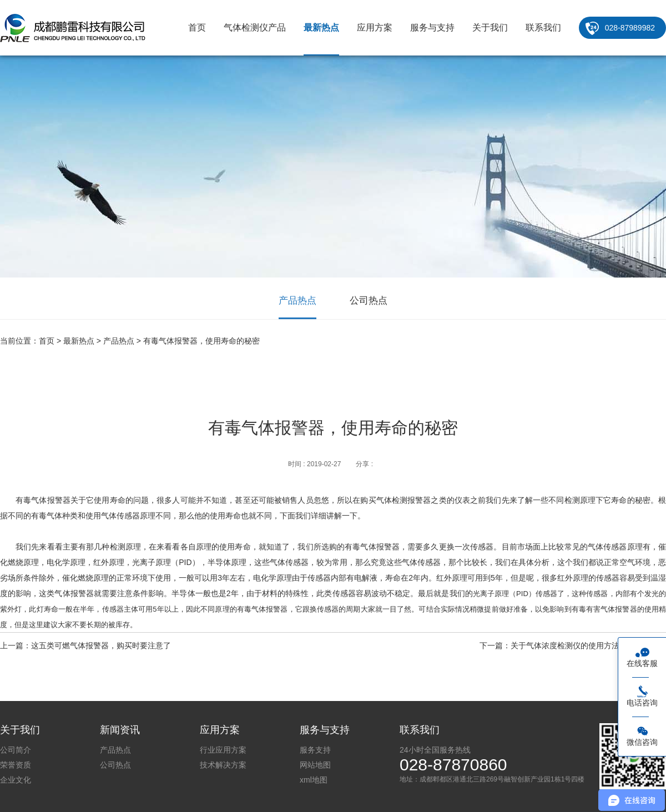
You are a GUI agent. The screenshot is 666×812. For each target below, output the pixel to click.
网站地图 (315, 765)
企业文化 (16, 780)
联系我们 (543, 27)
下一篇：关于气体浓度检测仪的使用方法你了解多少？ (573, 645)
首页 (197, 27)
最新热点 (321, 27)
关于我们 (490, 27)
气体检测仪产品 (255, 27)
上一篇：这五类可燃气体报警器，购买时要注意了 (85, 645)
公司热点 (369, 301)
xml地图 (314, 780)
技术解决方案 (223, 765)
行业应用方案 (223, 750)
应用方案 (375, 27)
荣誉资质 (16, 765)
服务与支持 (432, 27)
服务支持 (315, 750)
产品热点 (297, 301)
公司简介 (16, 750)
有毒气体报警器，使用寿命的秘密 (201, 341)
